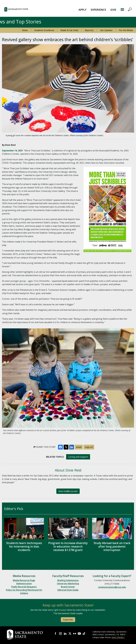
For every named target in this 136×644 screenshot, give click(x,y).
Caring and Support (78, 457)
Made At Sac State (69, 30)
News (25, 30)
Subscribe (68, 620)
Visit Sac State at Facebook (56, 634)
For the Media (126, 30)
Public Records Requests (24, 587)
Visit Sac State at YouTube (79, 634)
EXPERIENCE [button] (98, 10)
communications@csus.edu (112, 587)
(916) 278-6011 (118, 637)
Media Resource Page (24, 580)
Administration (24, 584)
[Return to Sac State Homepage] (25, 635)
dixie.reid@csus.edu (68, 491)
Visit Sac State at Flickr (75, 634)
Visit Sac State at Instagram (60, 634)
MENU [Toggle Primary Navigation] (126, 9)
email (79, 447)
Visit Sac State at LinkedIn (65, 634)
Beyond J (89, 30)
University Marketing (68, 584)
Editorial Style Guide (68, 590)
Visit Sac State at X (70, 634)
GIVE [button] (113, 10)
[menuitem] (82, 9)
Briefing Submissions (68, 580)
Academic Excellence (44, 30)
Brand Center (68, 587)
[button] (27, 9)
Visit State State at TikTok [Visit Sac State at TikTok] (84, 634)
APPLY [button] (82, 10)
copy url (89, 447)
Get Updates (106, 30)
